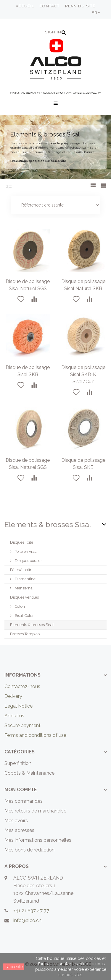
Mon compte (21, 790)
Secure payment (22, 725)
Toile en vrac (25, 551)
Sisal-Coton (24, 616)
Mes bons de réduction (29, 850)
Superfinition (18, 763)
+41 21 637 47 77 (31, 911)
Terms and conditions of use (35, 735)
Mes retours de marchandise (35, 811)
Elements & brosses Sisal (32, 625)
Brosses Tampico (25, 634)
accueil (25, 6)
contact (50, 6)
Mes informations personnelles (38, 840)
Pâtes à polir (21, 570)
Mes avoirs (16, 821)
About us (14, 716)
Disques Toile (22, 542)
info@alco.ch (27, 920)
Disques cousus (28, 561)
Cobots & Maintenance (29, 773)
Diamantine (25, 579)
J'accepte (14, 967)
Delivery (13, 696)
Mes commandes (24, 801)
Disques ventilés (24, 597)
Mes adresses (19, 830)
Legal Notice (18, 706)
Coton (19, 606)
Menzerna (23, 588)
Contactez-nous (22, 686)
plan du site (80, 6)
